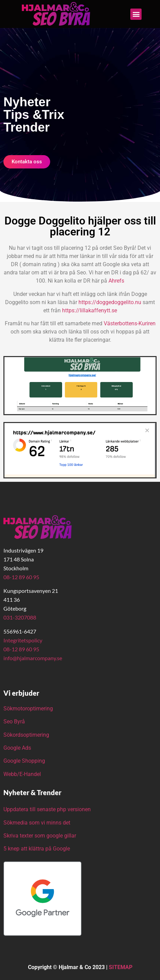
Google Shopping (24, 761)
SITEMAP (121, 967)
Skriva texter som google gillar (40, 836)
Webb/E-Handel (22, 774)
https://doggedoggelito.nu (111, 302)
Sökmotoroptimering (28, 709)
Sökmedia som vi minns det (37, 823)
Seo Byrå (15, 722)
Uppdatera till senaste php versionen (47, 809)
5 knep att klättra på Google (37, 849)
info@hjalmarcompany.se (33, 658)
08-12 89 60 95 (21, 577)
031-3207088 (20, 617)
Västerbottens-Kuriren (130, 323)
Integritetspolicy (23, 640)
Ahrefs (116, 281)
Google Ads (17, 748)
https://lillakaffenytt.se (90, 310)
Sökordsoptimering (27, 735)
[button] (136, 14)
